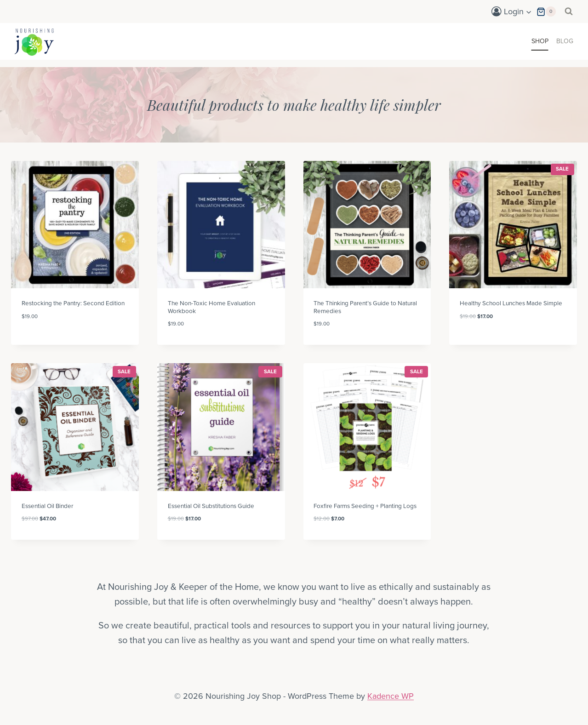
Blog (565, 41)
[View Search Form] (569, 11)
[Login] (512, 11)
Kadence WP (391, 696)
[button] (528, 12)
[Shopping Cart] (546, 12)
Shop (540, 41)
